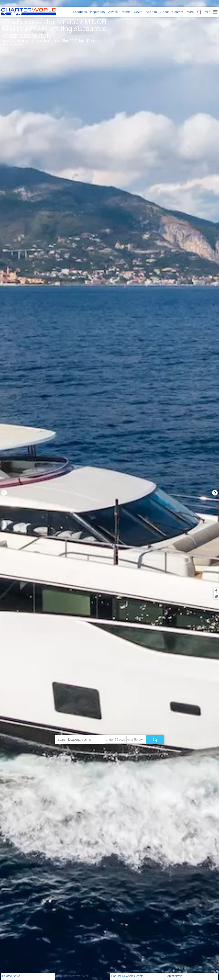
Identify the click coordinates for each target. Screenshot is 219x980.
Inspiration (97, 12)
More (190, 12)
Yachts (126, 12)
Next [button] (215, 493)
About (165, 12)
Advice (113, 12)
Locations (80, 12)
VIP (207, 12)
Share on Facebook (216, 591)
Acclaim (151, 12)
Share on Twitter (216, 596)
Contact (178, 12)
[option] (109, 490)
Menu (215, 12)
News (138, 12)
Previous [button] (4, 493)
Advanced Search (154, 747)
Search (199, 12)
